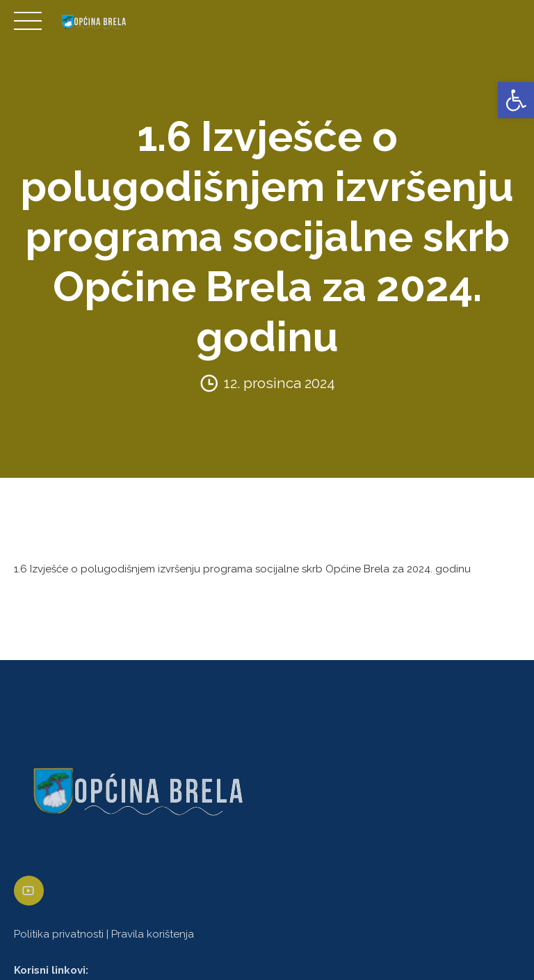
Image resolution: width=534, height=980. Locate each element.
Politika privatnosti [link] (59, 934)
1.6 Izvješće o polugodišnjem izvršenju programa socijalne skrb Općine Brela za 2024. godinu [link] (242, 569)
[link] (516, 100)
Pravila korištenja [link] (153, 934)
